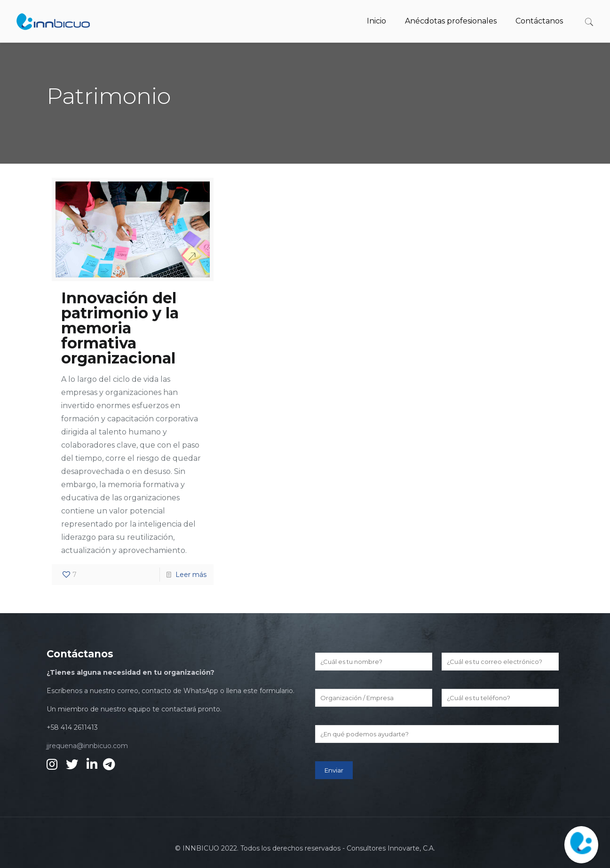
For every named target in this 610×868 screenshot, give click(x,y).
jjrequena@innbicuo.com (87, 746)
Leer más (191, 575)
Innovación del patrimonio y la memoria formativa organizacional (120, 328)
